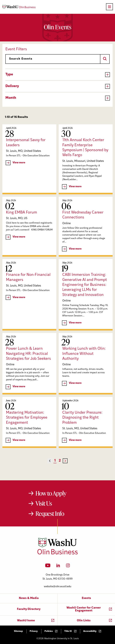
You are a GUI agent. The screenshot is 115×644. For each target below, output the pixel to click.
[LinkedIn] (58, 566)
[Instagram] (68, 566)
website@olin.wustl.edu (58, 587)
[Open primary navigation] (109, 7)
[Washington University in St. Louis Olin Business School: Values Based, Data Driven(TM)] (58, 554)
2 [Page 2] (60, 461)
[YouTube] (48, 566)
